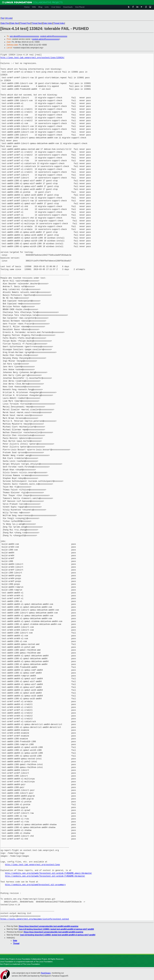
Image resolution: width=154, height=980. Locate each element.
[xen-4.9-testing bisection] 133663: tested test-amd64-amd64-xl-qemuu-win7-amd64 (56, 929)
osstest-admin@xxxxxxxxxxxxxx (54, 36)
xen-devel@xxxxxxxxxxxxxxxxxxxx (24, 36)
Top (2, 18)
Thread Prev (25, 23)
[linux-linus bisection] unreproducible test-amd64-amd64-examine (49, 926)
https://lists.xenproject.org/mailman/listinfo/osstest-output (35, 919)
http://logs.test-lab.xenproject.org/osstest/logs (33, 865)
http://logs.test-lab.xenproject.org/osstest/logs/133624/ (32, 58)
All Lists (9, 18)
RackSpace (46, 973)
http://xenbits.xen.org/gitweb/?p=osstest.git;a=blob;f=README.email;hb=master (49, 873)
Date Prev (5, 23)
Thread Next (37, 23)
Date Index (48, 23)
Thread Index (59, 23)
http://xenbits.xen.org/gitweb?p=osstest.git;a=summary (35, 885)
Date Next (15, 23)
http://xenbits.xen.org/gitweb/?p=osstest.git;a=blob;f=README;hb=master (45, 876)
